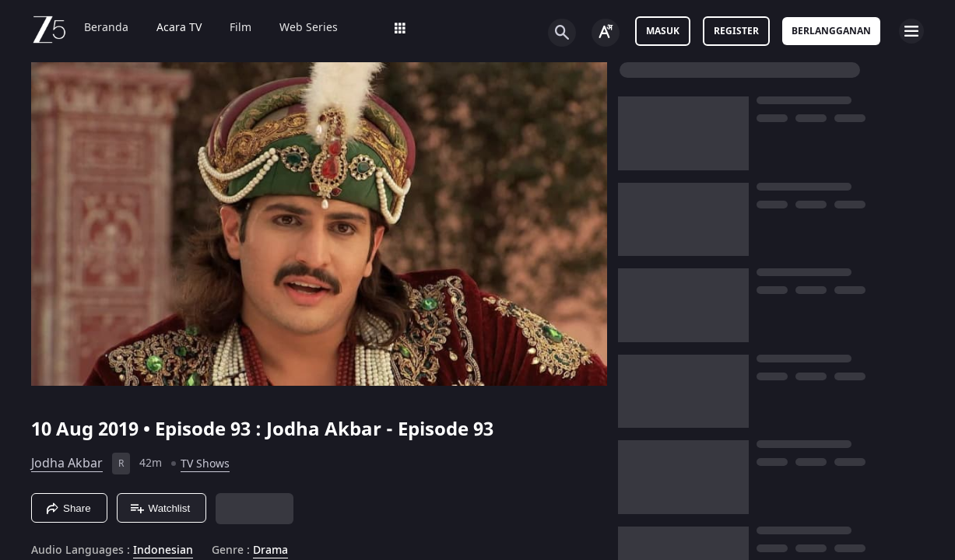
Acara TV (179, 28)
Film (241, 28)
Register (736, 31)
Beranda (106, 28)
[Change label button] (606, 33)
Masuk (663, 31)
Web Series (309, 28)
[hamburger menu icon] (911, 31)
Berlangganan (831, 31)
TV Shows (205, 514)
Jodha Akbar (67, 514)
